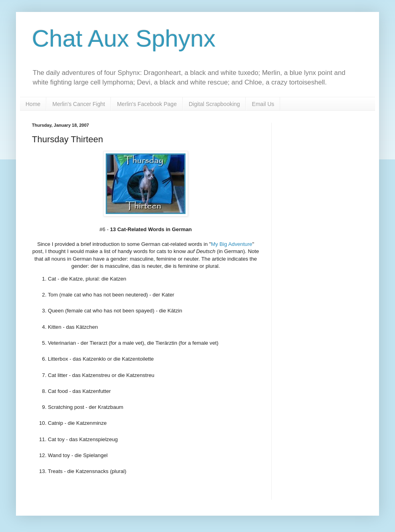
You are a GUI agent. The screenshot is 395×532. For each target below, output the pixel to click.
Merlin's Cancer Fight (79, 104)
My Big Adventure (232, 244)
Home (33, 104)
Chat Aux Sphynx (124, 38)
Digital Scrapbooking (214, 104)
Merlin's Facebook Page (147, 104)
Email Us (263, 104)
